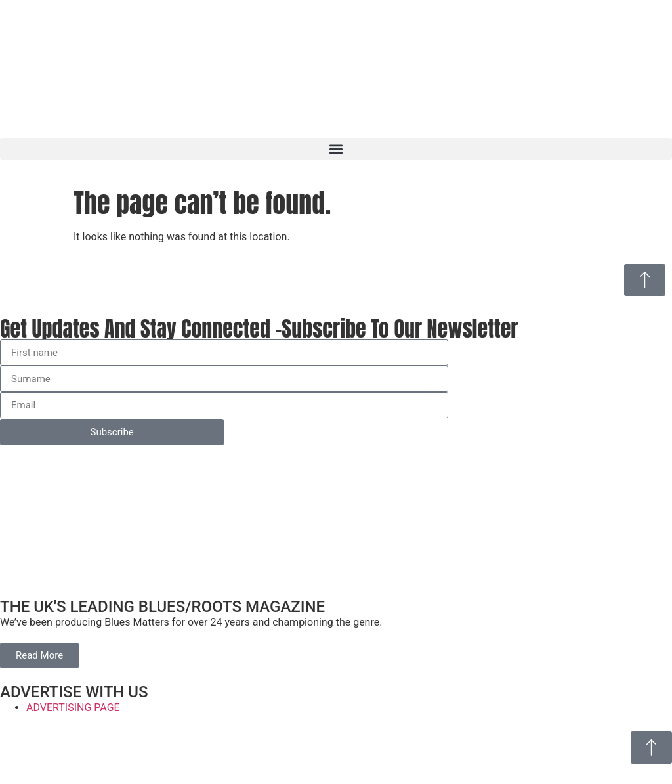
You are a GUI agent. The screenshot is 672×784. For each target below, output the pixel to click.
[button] (336, 149)
